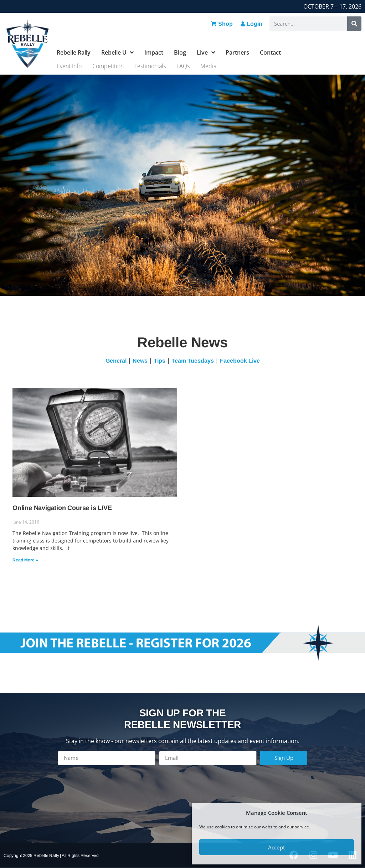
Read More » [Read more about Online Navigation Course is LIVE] (25, 560)
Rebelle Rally (74, 52)
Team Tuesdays (193, 361)
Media (208, 66)
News (140, 361)
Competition (108, 66)
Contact (270, 52)
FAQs (183, 66)
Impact (154, 52)
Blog (180, 52)
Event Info (69, 66)
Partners (237, 52)
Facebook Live (240, 361)
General (116, 361)
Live (206, 52)
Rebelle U (117, 52)
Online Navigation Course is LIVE (62, 508)
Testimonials (150, 66)
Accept (277, 847)
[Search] (354, 24)
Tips (160, 361)
